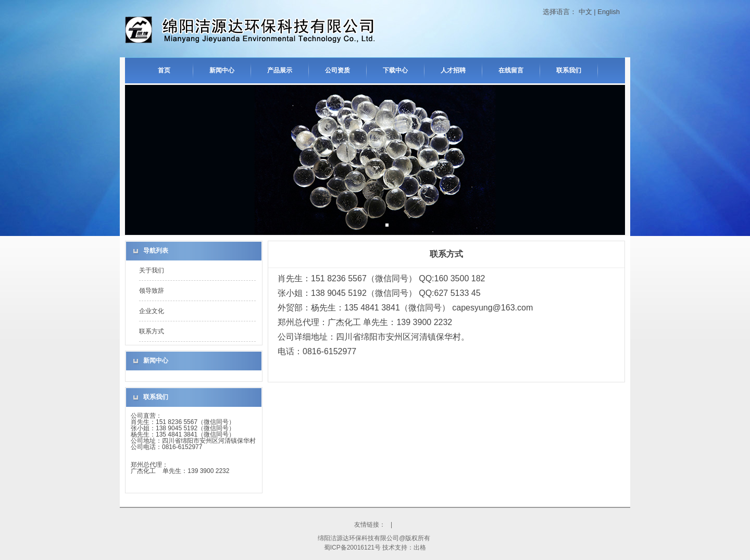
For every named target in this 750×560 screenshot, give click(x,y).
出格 (420, 547)
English (609, 12)
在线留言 (511, 70)
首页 (164, 70)
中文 (585, 12)
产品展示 (280, 70)
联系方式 (152, 331)
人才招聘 (453, 70)
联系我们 (569, 70)
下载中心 (395, 70)
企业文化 (152, 311)
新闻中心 (222, 70)
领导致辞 (152, 291)
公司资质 (337, 70)
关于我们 (152, 270)
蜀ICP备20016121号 (352, 547)
